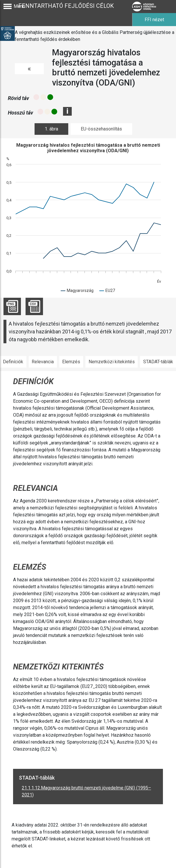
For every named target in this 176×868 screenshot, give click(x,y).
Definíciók (13, 362)
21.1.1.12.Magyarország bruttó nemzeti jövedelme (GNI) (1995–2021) (86, 791)
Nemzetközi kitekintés (112, 362)
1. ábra (51, 129)
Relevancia (43, 362)
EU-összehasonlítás (101, 129)
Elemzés (71, 362)
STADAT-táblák (158, 362)
